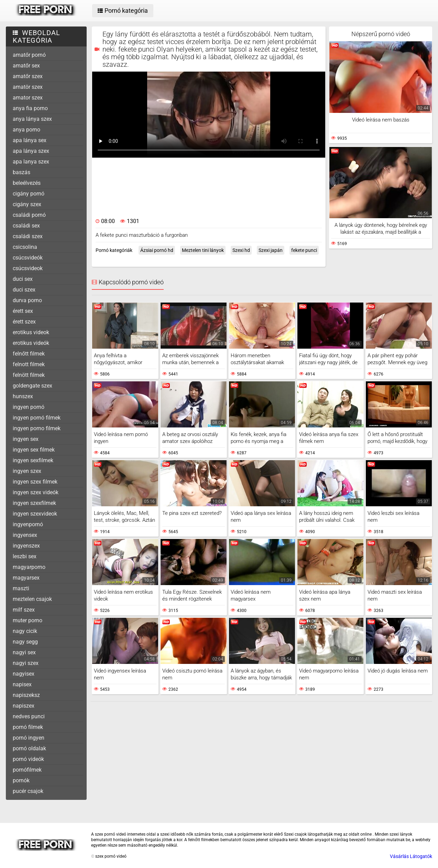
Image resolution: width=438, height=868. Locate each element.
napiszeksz (26, 695)
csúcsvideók (28, 258)
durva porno (27, 300)
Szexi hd (241, 250)
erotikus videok (31, 332)
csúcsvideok (28, 268)
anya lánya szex (32, 119)
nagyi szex (26, 663)
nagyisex (24, 674)
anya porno (26, 130)
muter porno (28, 620)
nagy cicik (25, 631)
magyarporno (29, 567)
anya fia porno (30, 108)
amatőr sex (26, 66)
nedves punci (29, 716)
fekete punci (304, 250)
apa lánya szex (31, 151)
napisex (22, 684)
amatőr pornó (29, 55)
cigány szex (27, 204)
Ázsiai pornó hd (157, 250)
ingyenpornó (28, 524)
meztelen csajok (32, 599)
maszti (21, 588)
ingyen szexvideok (35, 514)
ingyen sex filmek (34, 450)
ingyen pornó (29, 407)
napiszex (24, 706)
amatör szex (28, 87)
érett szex (24, 322)
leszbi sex (25, 556)
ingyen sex (26, 439)
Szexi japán (271, 250)
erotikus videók (31, 343)
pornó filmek (28, 727)
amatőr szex (28, 76)
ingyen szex (27, 471)
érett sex (23, 311)
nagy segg (25, 642)
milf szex (24, 610)
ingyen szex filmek (35, 482)
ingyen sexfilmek (33, 460)
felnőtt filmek (29, 354)
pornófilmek (27, 770)
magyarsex (26, 578)
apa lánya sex (30, 140)
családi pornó (29, 215)
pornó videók (28, 759)
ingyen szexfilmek (34, 503)
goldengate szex (32, 386)
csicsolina (25, 247)
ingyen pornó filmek (37, 418)
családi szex (28, 236)
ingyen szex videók (36, 492)
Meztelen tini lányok (203, 250)
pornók (21, 780)
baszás (21, 172)
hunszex (23, 396)
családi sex (26, 226)
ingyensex (25, 535)
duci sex (23, 279)
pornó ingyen (29, 738)
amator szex (28, 98)
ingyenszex (26, 546)
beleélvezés (27, 183)
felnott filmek (29, 364)
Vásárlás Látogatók (411, 856)
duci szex (24, 290)
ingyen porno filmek (37, 428)
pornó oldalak (29, 748)
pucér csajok (28, 791)
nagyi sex (24, 652)
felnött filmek (29, 375)
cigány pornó (29, 194)
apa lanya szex (31, 162)
